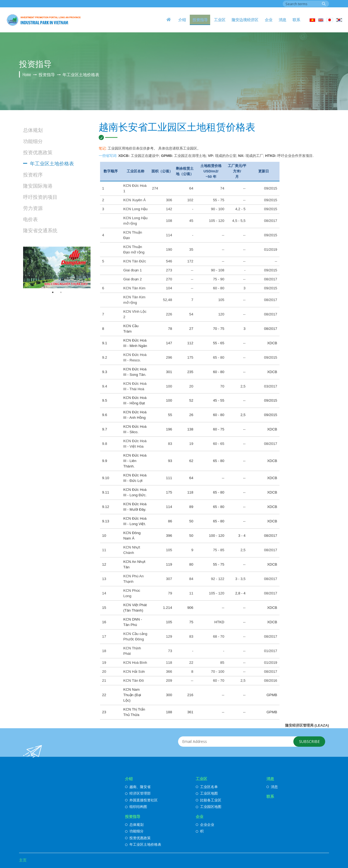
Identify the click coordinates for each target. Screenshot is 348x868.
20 (191, 386)
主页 (23, 860)
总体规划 (33, 130)
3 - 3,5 (240, 579)
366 (169, 672)
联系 (298, 18)
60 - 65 (219, 444)
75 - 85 (219, 550)
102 (190, 200)
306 (169, 200)
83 (170, 444)
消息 (286, 18)
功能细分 (33, 141)
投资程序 (33, 174)
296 (169, 357)
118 (169, 663)
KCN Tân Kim (134, 288)
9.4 (105, 386)
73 (170, 651)
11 (104, 550)
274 (155, 188)
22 (191, 663)
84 (191, 579)
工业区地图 (207, 793)
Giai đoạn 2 (133, 279)
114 (169, 235)
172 (190, 261)
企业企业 (205, 824)
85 (222, 663)
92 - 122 (218, 579)
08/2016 (271, 681)
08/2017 (271, 221)
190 (169, 249)
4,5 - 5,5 (239, 221)
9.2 (105, 357)
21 (104, 681)
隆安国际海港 (38, 185)
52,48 (167, 300)
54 (191, 314)
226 (169, 314)
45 (191, 221)
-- (244, 188)
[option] (57, 267)
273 (169, 270)
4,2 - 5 (240, 209)
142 (169, 209)
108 (169, 221)
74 (222, 188)
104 (169, 288)
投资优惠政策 (38, 152)
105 (221, 300)
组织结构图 (136, 807)
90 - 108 (218, 270)
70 (222, 386)
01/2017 (271, 651)
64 (191, 188)
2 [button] (61, 292)
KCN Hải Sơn (134, 672)
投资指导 (214, 18)
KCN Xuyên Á (135, 200)
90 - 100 (218, 209)
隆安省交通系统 (40, 230)
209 (169, 681)
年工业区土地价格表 (52, 163)
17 (104, 636)
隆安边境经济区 (254, 18)
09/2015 (271, 188)
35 (191, 249)
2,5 (243, 386)
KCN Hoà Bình (135, 663)
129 (169, 636)
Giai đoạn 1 (133, 270)
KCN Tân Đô (134, 681)
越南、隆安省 (138, 787)
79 (170, 593)
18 (104, 651)
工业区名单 (207, 787)
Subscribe (308, 743)
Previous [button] (19, 267)
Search (324, 3)
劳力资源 (33, 208)
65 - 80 (219, 357)
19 (191, 444)
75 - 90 (219, 279)
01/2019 (271, 249)
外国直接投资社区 (141, 800)
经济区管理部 (138, 793)
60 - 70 (219, 681)
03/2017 (271, 386)
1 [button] (53, 292)
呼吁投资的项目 (40, 197)
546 (169, 261)
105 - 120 (217, 221)
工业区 (231, 18)
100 (169, 386)
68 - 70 (219, 636)
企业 (275, 18)
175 (190, 357)
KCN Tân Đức (135, 261)
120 (221, 314)
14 (104, 593)
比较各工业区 (209, 800)
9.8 (105, 444)
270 (169, 279)
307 (169, 579)
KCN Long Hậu (136, 209)
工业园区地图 (209, 807)
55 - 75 (219, 200)
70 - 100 (218, 672)
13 (104, 579)
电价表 (30, 219)
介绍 (199, 18)
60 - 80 (219, 288)
